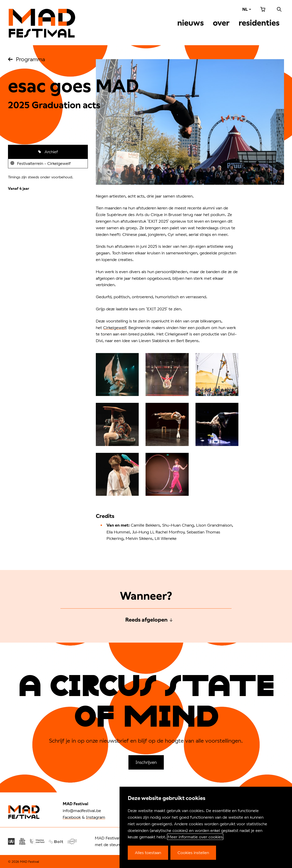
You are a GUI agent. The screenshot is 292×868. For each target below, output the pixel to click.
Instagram (96, 817)
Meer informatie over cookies (195, 837)
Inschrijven (146, 762)
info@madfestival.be (82, 810)
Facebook (72, 817)
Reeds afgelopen (146, 620)
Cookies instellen (193, 852)
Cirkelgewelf (115, 327)
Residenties (259, 23)
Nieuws (190, 23)
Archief (51, 152)
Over (221, 23)
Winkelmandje (263, 9)
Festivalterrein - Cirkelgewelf (43, 164)
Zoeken (279, 9)
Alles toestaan (148, 852)
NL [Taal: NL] (245, 9)
